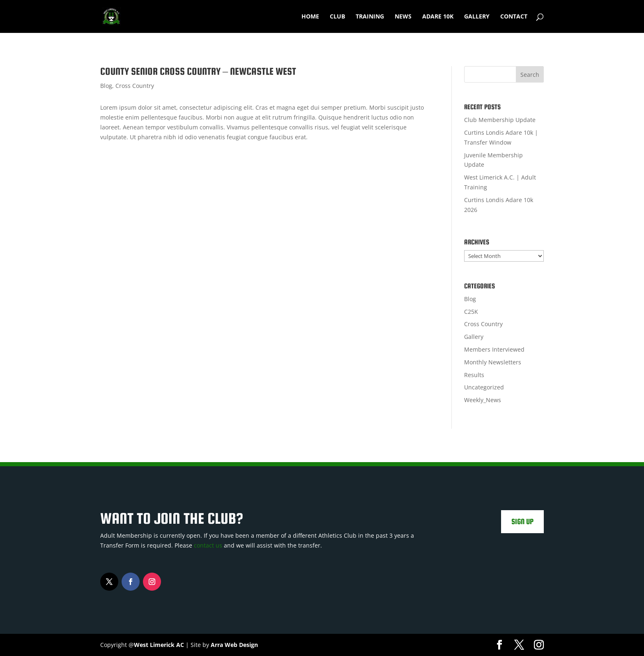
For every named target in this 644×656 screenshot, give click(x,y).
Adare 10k (438, 17)
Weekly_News (483, 400)
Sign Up (522, 521)
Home (310, 17)
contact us (208, 545)
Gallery (477, 17)
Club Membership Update (500, 120)
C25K (471, 312)
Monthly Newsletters (493, 362)
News (403, 17)
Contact (514, 17)
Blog (106, 86)
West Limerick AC (159, 645)
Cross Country (135, 86)
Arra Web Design (234, 645)
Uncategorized (484, 387)
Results (474, 375)
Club (337, 17)
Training (370, 17)
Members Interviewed (494, 349)
